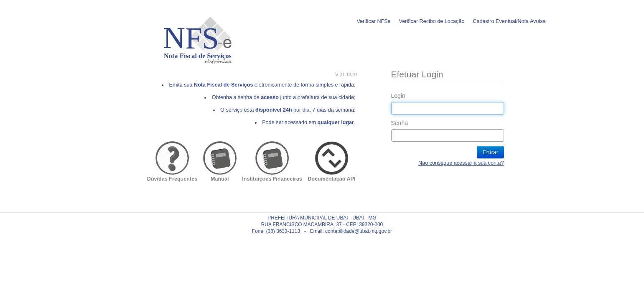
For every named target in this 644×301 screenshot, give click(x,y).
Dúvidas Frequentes (172, 179)
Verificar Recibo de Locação (432, 21)
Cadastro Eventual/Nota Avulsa (509, 21)
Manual (220, 179)
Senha (400, 123)
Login (398, 96)
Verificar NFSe (373, 21)
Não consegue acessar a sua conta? (461, 163)
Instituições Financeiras (272, 179)
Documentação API (331, 179)
